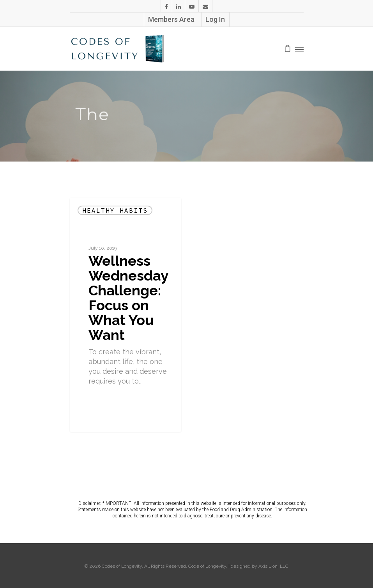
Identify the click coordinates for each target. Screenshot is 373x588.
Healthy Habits (115, 210)
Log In (215, 19)
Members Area (171, 19)
